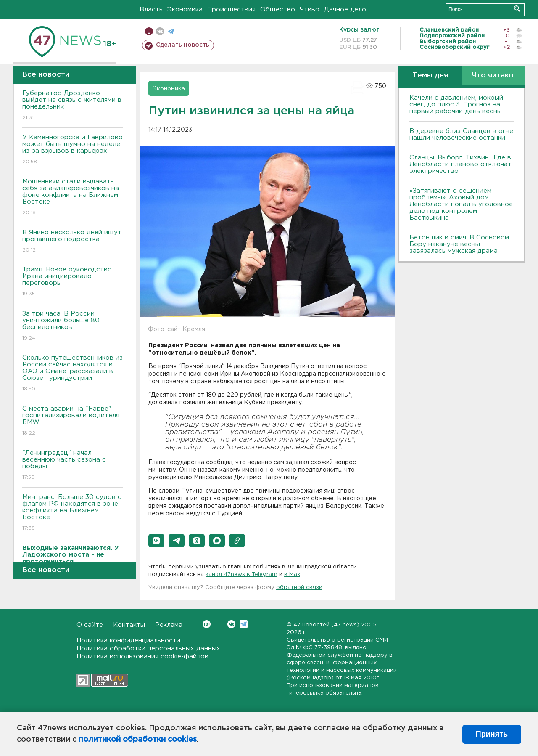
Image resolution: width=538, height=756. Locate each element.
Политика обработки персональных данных (148, 649)
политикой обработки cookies (138, 740)
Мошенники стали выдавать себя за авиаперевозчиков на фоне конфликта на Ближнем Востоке (73, 198)
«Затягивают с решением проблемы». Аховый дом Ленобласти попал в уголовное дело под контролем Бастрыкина (461, 204)
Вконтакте (207, 624)
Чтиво (310, 9)
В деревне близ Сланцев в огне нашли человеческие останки (461, 134)
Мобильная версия (149, 31)
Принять (492, 734)
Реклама (169, 625)
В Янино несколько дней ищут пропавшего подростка (73, 242)
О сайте (90, 625)
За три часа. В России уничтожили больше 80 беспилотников (73, 326)
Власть (151, 9)
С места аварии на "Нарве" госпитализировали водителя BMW (73, 421)
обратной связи (299, 588)
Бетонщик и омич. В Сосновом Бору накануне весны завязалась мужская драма (459, 244)
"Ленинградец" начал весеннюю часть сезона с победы (73, 466)
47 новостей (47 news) (326, 625)
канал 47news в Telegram (241, 574)
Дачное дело (345, 9)
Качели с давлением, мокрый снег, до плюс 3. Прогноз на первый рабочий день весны (456, 105)
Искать (517, 9)
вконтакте (160, 31)
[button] (156, 541)
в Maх (292, 574)
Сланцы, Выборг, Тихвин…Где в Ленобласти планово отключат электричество (460, 164)
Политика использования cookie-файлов (142, 657)
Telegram (244, 624)
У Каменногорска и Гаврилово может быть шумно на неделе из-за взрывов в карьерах (73, 150)
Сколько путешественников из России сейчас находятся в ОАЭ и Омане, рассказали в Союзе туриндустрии (73, 374)
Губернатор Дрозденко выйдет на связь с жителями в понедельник (73, 106)
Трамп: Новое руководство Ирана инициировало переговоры (73, 282)
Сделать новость (183, 45)
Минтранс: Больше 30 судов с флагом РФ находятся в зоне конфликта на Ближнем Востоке (73, 513)
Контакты (129, 625)
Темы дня (430, 76)
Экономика (185, 9)
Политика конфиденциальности (128, 641)
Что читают (493, 76)
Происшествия (231, 9)
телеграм (171, 31)
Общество (278, 9)
